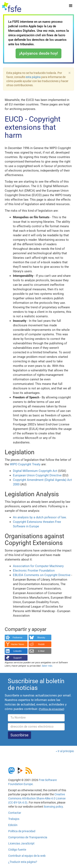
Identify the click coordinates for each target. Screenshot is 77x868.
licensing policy (53, 807)
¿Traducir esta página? (23, 862)
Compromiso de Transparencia (28, 837)
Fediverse (17, 637)
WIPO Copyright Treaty (25, 464)
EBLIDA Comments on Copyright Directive (42, 575)
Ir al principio (66, 751)
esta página (33, 77)
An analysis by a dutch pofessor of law (39, 517)
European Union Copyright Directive (37, 475)
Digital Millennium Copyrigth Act (35, 471)
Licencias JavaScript (21, 843)
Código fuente (17, 850)
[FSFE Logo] (12, 7)
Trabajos (14, 819)
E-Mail (41, 651)
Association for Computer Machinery (38, 566)
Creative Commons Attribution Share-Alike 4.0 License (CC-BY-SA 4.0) (37, 798)
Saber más (47, 666)
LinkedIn (18, 651)
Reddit (41, 644)
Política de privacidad (22, 831)
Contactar (15, 813)
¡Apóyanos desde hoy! (38, 53)
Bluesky (41, 637)
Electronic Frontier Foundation (34, 571)
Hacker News (17, 644)
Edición (13, 825)
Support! (18, 658)
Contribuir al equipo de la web (27, 856)
